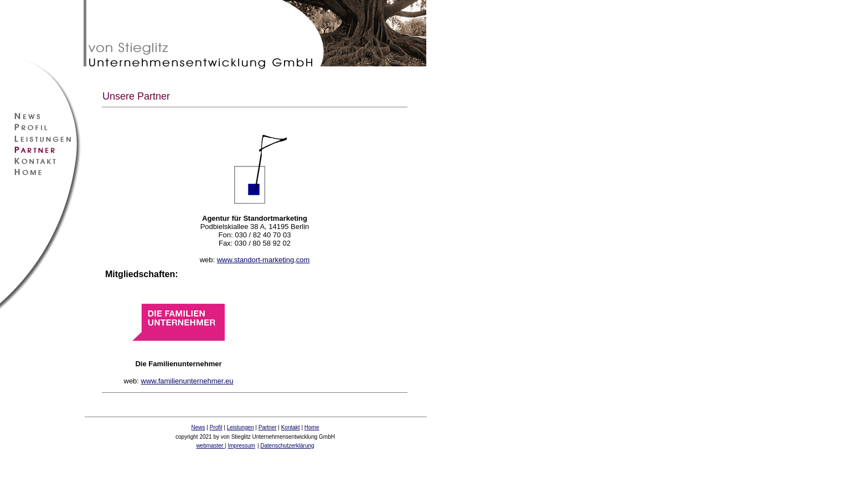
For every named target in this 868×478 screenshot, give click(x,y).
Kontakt (291, 427)
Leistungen (241, 427)
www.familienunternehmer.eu (187, 381)
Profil (216, 427)
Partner (268, 427)
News (198, 427)
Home (312, 427)
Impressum (241, 446)
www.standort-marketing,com (263, 260)
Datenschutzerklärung (287, 446)
